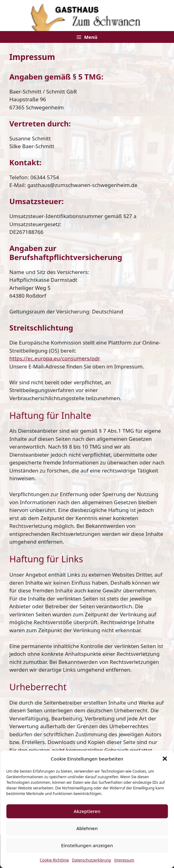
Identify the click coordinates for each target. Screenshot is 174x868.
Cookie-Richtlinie (54, 860)
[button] (165, 759)
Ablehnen (87, 828)
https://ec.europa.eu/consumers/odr (54, 358)
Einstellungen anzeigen (87, 845)
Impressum (124, 860)
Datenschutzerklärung (92, 860)
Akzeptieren (87, 811)
